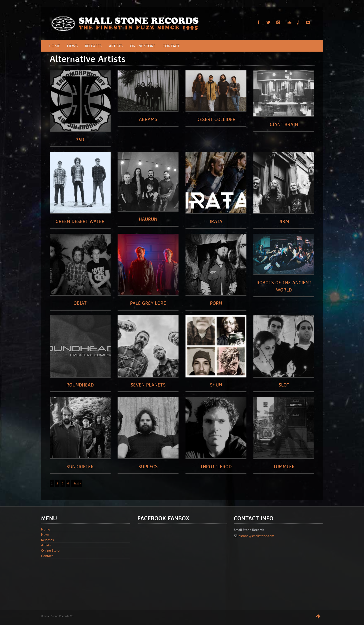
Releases (93, 46)
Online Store (143, 46)
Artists (116, 46)
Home (54, 46)
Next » (77, 483)
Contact (171, 46)
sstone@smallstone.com (257, 536)
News (73, 46)
